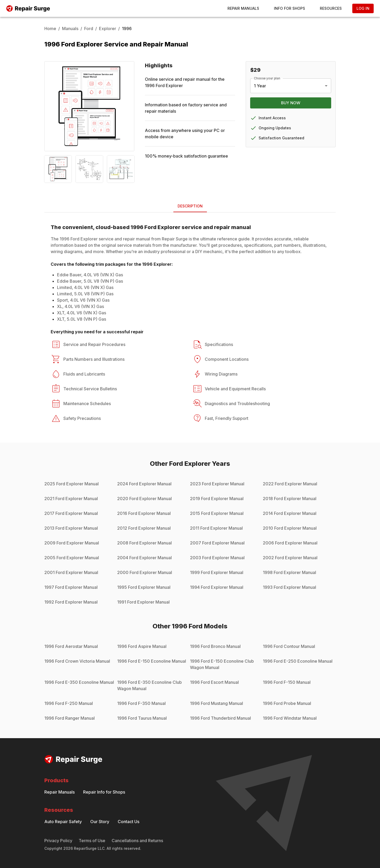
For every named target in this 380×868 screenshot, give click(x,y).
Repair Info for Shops (104, 792)
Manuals (70, 29)
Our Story (100, 822)
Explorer (108, 29)
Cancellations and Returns (137, 841)
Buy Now (291, 103)
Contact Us (129, 822)
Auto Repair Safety (63, 822)
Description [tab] (190, 206)
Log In (363, 8)
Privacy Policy (58, 841)
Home (50, 29)
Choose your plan (267, 78)
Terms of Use (92, 841)
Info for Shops (289, 8)
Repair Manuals (243, 8)
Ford (89, 29)
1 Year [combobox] (260, 86)
